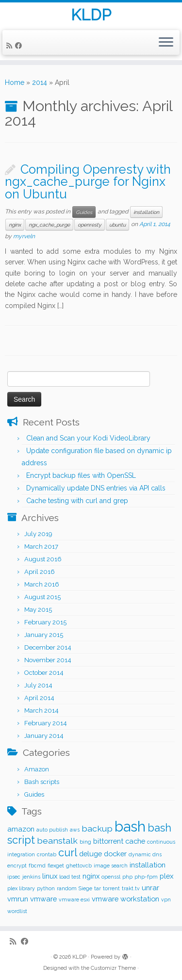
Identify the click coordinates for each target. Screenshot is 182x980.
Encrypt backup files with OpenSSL (81, 475)
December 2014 (48, 647)
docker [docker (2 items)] (115, 854)
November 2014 (48, 660)
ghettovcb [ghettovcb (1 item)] (79, 866)
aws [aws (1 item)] (75, 830)
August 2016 (43, 559)
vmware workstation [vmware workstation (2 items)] (125, 899)
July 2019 (38, 534)
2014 (40, 82)
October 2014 (44, 673)
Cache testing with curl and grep (77, 501)
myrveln (24, 236)
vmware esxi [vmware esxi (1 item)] (74, 899)
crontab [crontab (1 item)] (47, 854)
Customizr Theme (113, 968)
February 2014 (46, 723)
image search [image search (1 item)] (111, 866)
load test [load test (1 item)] (70, 877)
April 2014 (39, 698)
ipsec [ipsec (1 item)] (14, 877)
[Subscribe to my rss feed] (11, 46)
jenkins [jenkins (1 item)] (31, 877)
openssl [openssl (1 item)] (111, 877)
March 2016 (42, 584)
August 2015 (42, 597)
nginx (15, 225)
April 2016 (40, 572)
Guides (84, 212)
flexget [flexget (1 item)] (56, 866)
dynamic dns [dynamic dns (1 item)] (145, 854)
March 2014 (41, 710)
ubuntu (117, 225)
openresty (90, 225)
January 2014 (44, 736)
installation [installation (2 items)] (148, 865)
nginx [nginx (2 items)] (91, 876)
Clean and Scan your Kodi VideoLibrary (88, 438)
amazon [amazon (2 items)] (21, 829)
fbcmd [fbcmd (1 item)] (37, 866)
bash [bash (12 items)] (130, 826)
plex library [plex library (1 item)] (21, 888)
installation (146, 212)
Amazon (37, 769)
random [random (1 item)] (67, 888)
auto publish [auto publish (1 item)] (52, 830)
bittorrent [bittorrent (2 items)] (108, 841)
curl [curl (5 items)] (68, 853)
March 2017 (41, 547)
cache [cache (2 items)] (135, 841)
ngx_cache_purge (49, 225)
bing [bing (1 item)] (85, 842)
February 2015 (45, 622)
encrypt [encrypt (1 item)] (17, 866)
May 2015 (38, 610)
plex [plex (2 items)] (166, 876)
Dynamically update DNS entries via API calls (96, 488)
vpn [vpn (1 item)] (166, 899)
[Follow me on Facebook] (20, 46)
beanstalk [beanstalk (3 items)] (57, 841)
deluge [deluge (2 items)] (91, 854)
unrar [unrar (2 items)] (150, 888)
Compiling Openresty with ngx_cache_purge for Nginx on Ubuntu (88, 182)
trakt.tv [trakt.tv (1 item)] (131, 888)
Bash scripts (42, 782)
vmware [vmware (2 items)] (43, 899)
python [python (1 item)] (46, 888)
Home (15, 82)
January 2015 (44, 635)
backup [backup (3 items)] (97, 828)
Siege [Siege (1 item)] (85, 888)
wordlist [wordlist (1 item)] (17, 911)
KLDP (91, 15)
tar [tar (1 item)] (98, 888)
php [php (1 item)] (127, 877)
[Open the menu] (166, 43)
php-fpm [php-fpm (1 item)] (146, 877)
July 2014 (38, 685)
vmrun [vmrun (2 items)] (18, 899)
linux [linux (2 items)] (50, 876)
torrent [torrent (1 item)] (111, 888)
